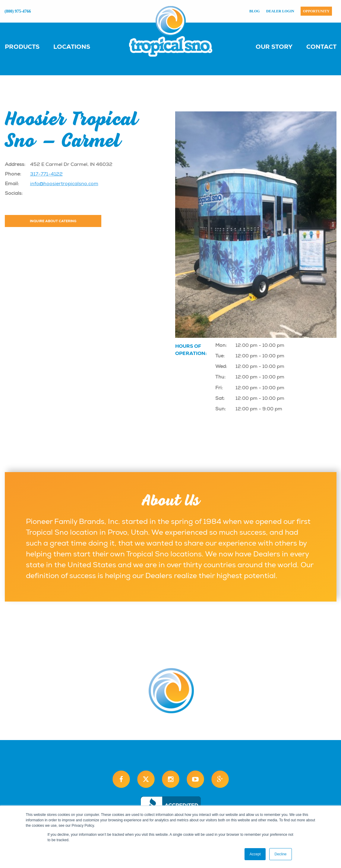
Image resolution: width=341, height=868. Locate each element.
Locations (72, 47)
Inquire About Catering (53, 221)
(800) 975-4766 (18, 11)
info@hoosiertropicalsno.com (64, 184)
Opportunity (316, 11)
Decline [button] (280, 854)
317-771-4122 (46, 174)
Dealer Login (280, 11)
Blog (255, 11)
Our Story (274, 47)
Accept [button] (255, 854)
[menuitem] (28, 46)
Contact (321, 47)
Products (22, 47)
